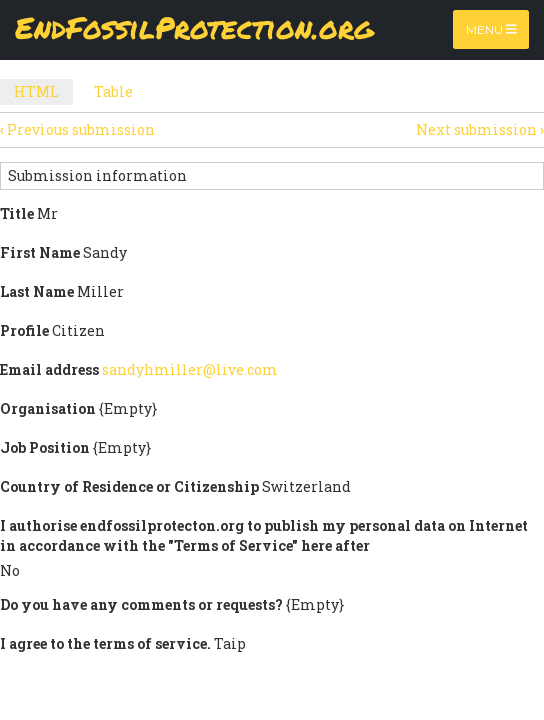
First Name (40, 252)
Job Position (45, 447)
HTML (43, 93)
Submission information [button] (97, 175)
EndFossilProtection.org (194, 29)
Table (113, 91)
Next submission (480, 129)
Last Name (37, 291)
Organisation (48, 408)
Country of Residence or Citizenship (129, 486)
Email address (49, 369)
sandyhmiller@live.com (190, 369)
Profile (24, 330)
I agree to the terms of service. (105, 643)
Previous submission (77, 129)
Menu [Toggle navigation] (491, 29)
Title (17, 213)
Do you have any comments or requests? (141, 604)
